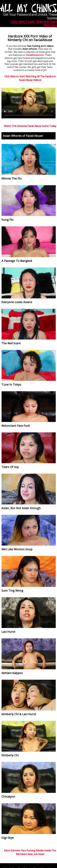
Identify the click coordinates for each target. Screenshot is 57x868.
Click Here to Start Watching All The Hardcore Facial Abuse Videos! (30, 78)
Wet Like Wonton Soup (17, 549)
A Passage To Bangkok (17, 261)
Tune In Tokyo (11, 384)
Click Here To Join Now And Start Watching (34, 23)
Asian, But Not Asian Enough (21, 508)
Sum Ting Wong (12, 591)
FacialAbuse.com (35, 55)
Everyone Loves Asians (17, 302)
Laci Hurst (8, 632)
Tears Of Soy (10, 467)
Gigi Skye (8, 838)
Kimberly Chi (10, 755)
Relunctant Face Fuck (16, 426)
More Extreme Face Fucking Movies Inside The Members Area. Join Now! (30, 852)
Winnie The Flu (12, 178)
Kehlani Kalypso (12, 673)
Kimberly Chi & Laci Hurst (19, 714)
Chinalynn (8, 797)
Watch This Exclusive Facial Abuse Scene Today (30, 126)
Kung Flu (7, 220)
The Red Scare (11, 343)
